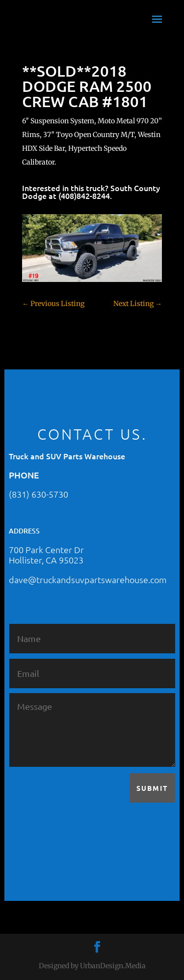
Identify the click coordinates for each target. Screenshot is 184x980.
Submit (152, 788)
